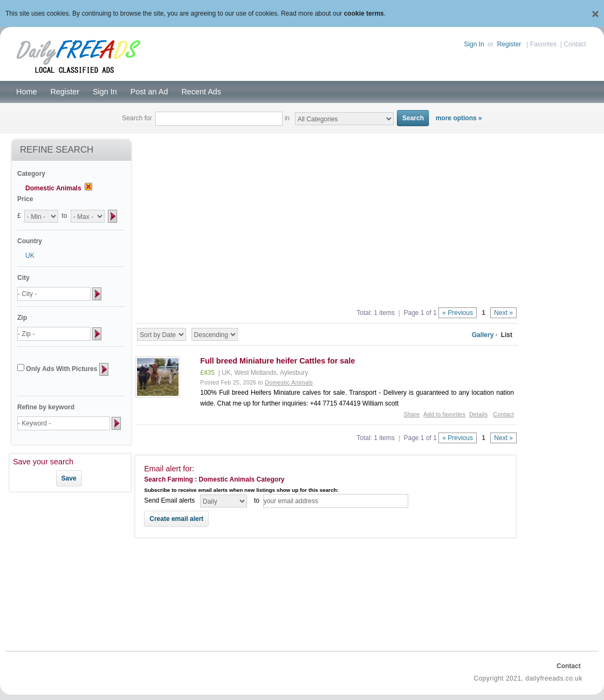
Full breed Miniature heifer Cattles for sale (277, 361)
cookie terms (364, 13)
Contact (575, 44)
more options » (459, 118)
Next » (503, 313)
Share (411, 414)
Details (478, 414)
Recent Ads (201, 92)
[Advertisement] (327, 217)
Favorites (543, 44)
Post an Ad (149, 92)
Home (26, 92)
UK (30, 256)
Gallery (483, 335)
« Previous (458, 313)
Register (509, 44)
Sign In (474, 44)
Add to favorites (444, 414)
